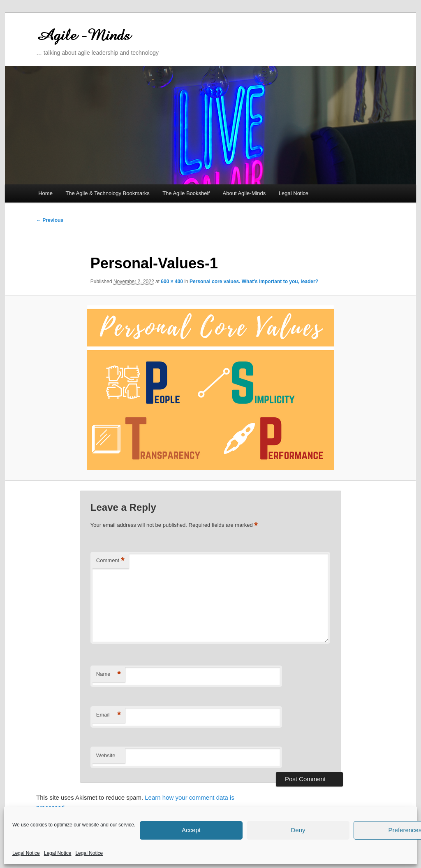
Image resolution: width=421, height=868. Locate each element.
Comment (110, 561)
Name (109, 674)
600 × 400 (172, 282)
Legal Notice (26, 853)
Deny (298, 830)
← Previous (50, 220)
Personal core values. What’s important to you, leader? (254, 282)
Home (45, 193)
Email (109, 715)
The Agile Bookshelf (186, 193)
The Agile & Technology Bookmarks (107, 193)
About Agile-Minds (244, 193)
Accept (191, 830)
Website (106, 755)
